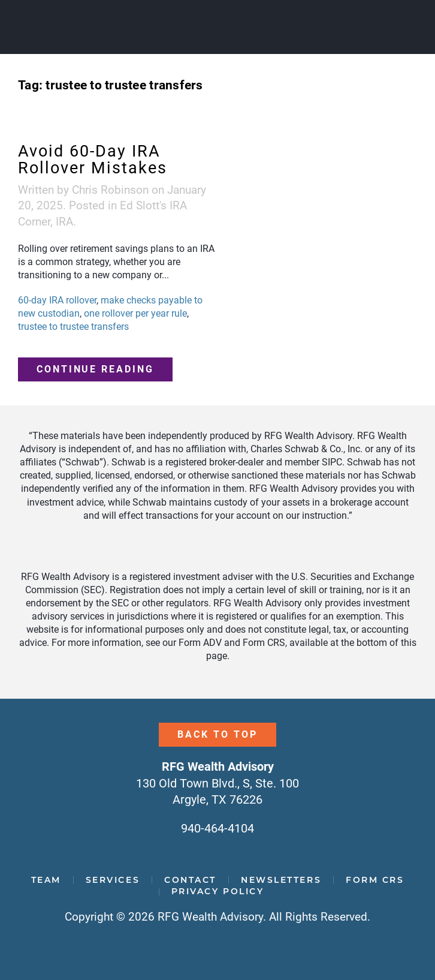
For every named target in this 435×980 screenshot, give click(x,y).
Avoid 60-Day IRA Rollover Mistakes (93, 160)
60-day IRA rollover (57, 300)
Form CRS (375, 880)
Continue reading (95, 369)
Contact (190, 880)
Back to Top (217, 734)
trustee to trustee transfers (73, 327)
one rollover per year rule (135, 313)
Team (46, 880)
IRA (64, 222)
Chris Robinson (110, 190)
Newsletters (281, 880)
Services (113, 880)
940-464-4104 (217, 828)
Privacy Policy (218, 891)
